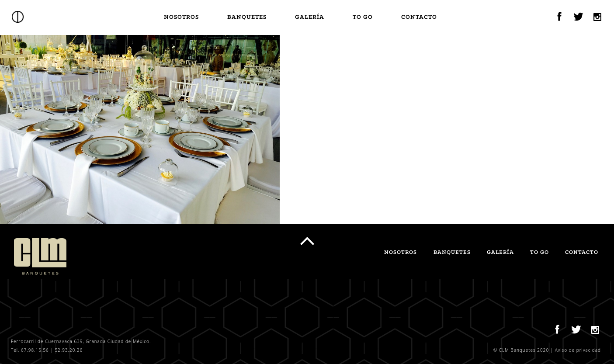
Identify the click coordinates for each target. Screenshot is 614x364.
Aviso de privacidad (578, 350)
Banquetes (247, 17)
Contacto (419, 17)
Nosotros (181, 17)
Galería (310, 17)
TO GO (363, 17)
